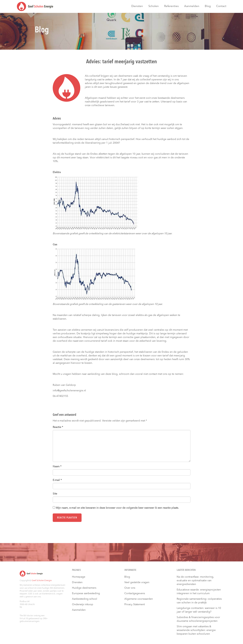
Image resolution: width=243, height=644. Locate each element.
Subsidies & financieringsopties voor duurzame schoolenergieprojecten (198, 619)
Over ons (130, 588)
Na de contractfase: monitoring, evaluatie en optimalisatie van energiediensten (195, 581)
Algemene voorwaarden (139, 599)
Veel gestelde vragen (137, 582)
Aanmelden (192, 6)
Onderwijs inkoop (83, 604)
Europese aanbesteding (86, 593)
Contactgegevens (135, 593)
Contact (221, 6)
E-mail (57, 480)
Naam (57, 467)
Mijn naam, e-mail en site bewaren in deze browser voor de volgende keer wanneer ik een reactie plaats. (117, 508)
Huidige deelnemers (84, 588)
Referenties (171, 6)
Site (55, 494)
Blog (208, 6)
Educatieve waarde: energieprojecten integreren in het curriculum (199, 592)
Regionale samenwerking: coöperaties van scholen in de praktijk (199, 601)
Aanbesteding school (85, 599)
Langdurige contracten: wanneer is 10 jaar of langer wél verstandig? (199, 610)
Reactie (58, 427)
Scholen (154, 6)
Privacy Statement (135, 604)
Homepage (79, 577)
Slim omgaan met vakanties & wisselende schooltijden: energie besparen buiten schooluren (196, 630)
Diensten (137, 6)
